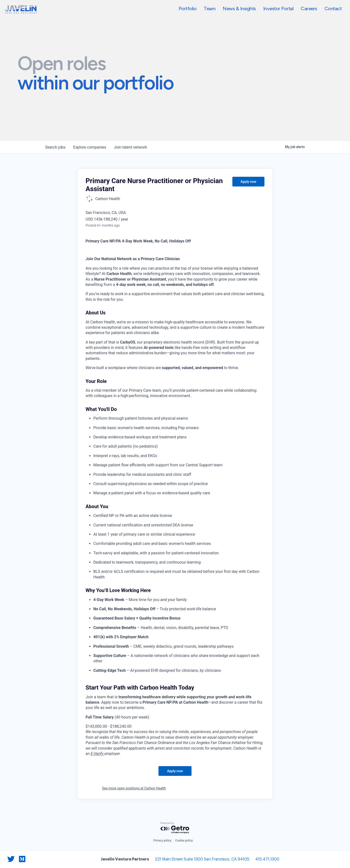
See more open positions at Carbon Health (134, 788)
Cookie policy (184, 841)
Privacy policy (162, 841)
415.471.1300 (267, 859)
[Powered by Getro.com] (175, 828)
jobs (55, 147)
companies (90, 147)
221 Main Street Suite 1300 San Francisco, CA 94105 (202, 859)
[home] (21, 9)
